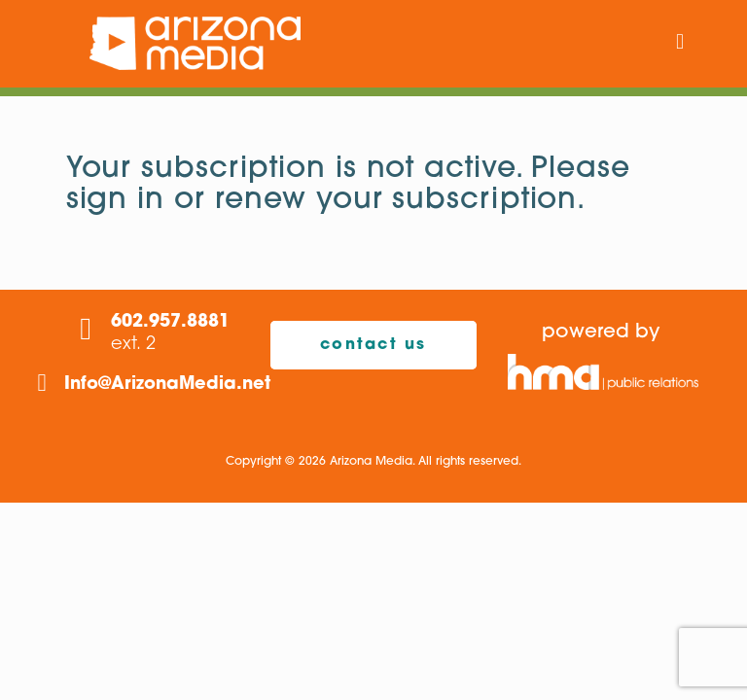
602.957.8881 (170, 322)
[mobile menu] (680, 44)
